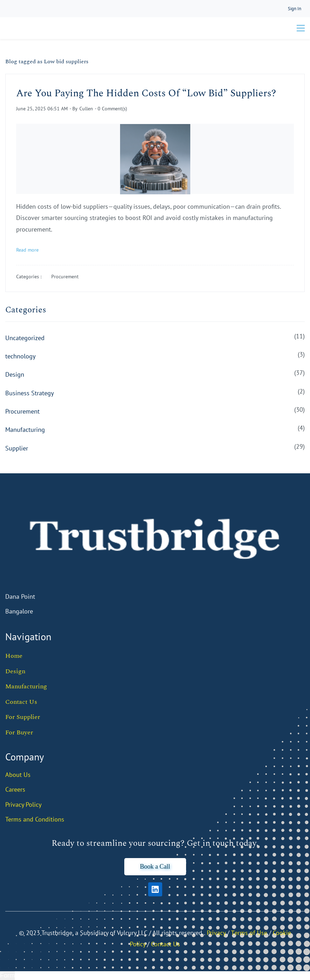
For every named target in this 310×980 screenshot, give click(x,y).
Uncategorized (25, 338)
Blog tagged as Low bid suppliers (47, 61)
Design (15, 374)
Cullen (86, 109)
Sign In (295, 9)
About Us (18, 775)
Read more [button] (27, 250)
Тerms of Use (249, 933)
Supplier (17, 448)
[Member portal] (295, 9)
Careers (15, 789)
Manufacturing (25, 430)
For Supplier (23, 717)
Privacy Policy (23, 804)
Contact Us (21, 702)
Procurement (65, 277)
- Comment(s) (111, 109)
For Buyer (19, 732)
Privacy (216, 933)
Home (14, 656)
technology (20, 356)
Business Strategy (29, 393)
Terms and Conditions (35, 819)
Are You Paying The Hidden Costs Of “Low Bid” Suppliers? (146, 93)
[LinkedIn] (155, 889)
